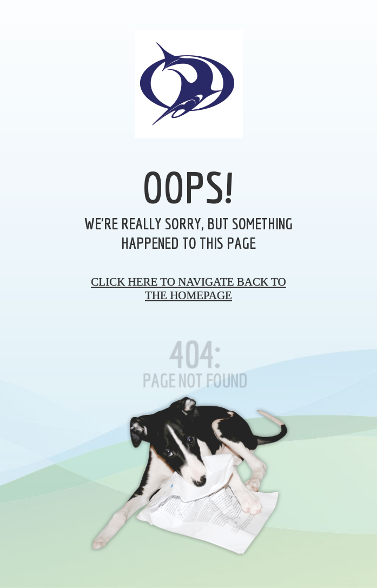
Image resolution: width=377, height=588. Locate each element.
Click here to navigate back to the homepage (188, 289)
